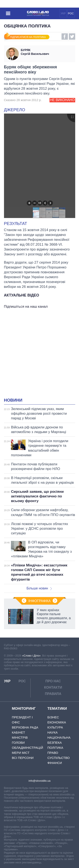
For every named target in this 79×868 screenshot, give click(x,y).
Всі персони (23, 758)
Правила (53, 694)
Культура (55, 727)
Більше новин (39, 588)
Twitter (72, 37)
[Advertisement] (39, 354)
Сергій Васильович (47, 52)
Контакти (53, 687)
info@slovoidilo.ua (39, 781)
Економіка (57, 722)
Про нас (53, 681)
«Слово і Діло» (31, 656)
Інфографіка (40, 601)
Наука (52, 732)
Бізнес (53, 717)
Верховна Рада (25, 727)
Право (53, 753)
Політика (55, 748)
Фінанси (55, 763)
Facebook (65, 37)
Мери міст (21, 753)
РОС (71, 13)
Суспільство (59, 758)
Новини (13, 400)
